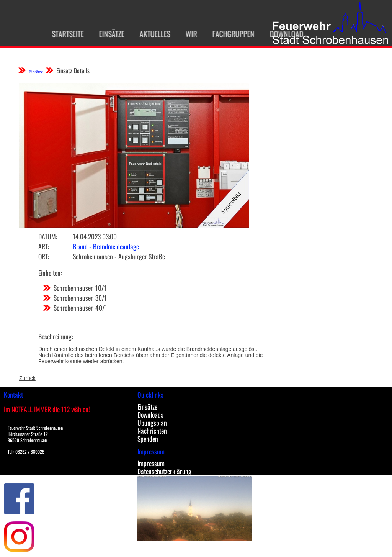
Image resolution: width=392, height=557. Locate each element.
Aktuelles (152, 34)
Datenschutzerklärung (164, 471)
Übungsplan (152, 423)
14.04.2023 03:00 (95, 236)
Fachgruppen (230, 34)
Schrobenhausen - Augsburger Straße (119, 256)
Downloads (150, 414)
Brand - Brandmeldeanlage (106, 246)
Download (284, 34)
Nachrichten (152, 431)
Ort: (44, 256)
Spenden (148, 439)
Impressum (151, 463)
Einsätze (109, 34)
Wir (188, 34)
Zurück (27, 378)
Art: (44, 246)
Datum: (48, 236)
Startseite (65, 34)
